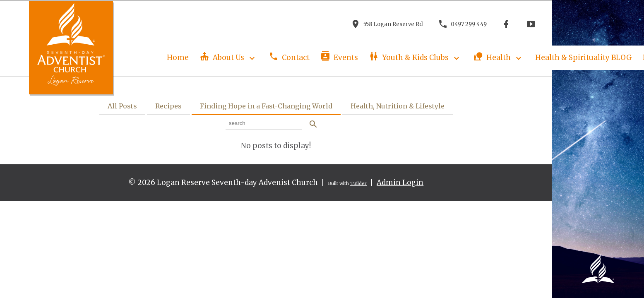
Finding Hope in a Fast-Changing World (266, 106)
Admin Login (400, 183)
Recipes (168, 106)
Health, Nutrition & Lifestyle (398, 106)
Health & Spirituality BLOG (584, 58)
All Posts (122, 106)
